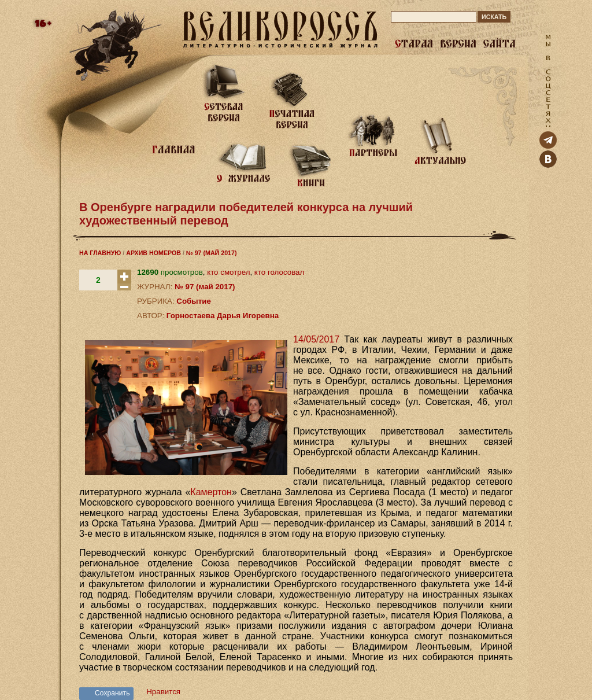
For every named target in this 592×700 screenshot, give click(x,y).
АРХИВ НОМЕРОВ (153, 253)
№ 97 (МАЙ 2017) (212, 253)
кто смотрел (228, 272)
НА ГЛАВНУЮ (100, 253)
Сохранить (112, 693)
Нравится (163, 692)
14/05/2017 (316, 339)
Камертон (211, 492)
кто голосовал (279, 272)
